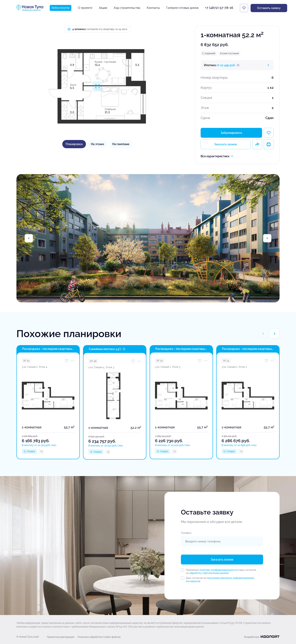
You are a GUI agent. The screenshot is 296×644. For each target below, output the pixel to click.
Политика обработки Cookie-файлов (99, 637)
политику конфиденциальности (218, 570)
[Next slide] (267, 238)
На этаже (97, 144)
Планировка (74, 144)
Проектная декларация (61, 637)
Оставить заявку (269, 8)
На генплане (121, 144)
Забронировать (231, 133)
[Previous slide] (29, 238)
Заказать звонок (226, 144)
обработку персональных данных (209, 573)
